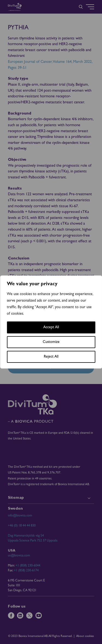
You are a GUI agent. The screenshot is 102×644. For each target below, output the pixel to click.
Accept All (51, 327)
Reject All (51, 357)
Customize (51, 342)
